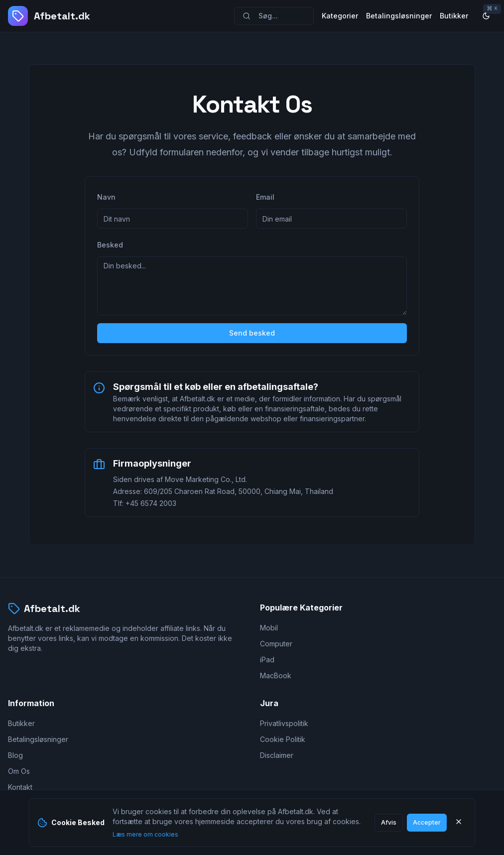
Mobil (269, 628)
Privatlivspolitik (284, 723)
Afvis (389, 822)
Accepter (427, 822)
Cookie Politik (283, 739)
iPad (267, 660)
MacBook (276, 675)
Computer (276, 644)
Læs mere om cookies (145, 834)
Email (265, 197)
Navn (106, 197)
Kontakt (20, 787)
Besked (110, 245)
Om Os (19, 771)
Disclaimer (277, 755)
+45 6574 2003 (151, 503)
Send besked (252, 333)
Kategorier (340, 16)
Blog (15, 755)
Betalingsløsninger (399, 16)
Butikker (454, 16)
